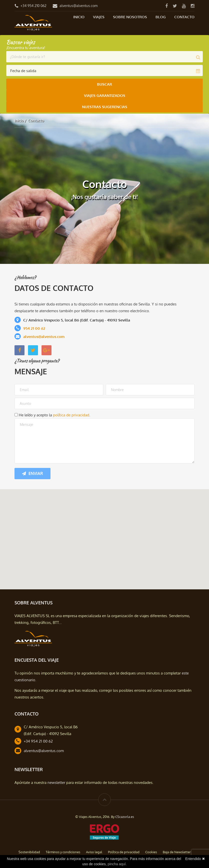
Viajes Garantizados (105, 96)
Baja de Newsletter (177, 852)
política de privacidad (71, 415)
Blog (161, 17)
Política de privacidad (124, 852)
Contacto (184, 17)
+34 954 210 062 (33, 6)
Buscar (104, 84)
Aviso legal (94, 852)
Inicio (79, 17)
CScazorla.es (125, 817)
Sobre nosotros (130, 17)
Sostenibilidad (29, 852)
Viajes (99, 17)
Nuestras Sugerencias (105, 107)
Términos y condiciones (63, 852)
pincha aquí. (117, 864)
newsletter (56, 783)
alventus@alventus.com (78, 6)
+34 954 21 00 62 (38, 741)
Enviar (32, 473)
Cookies (151, 852)
